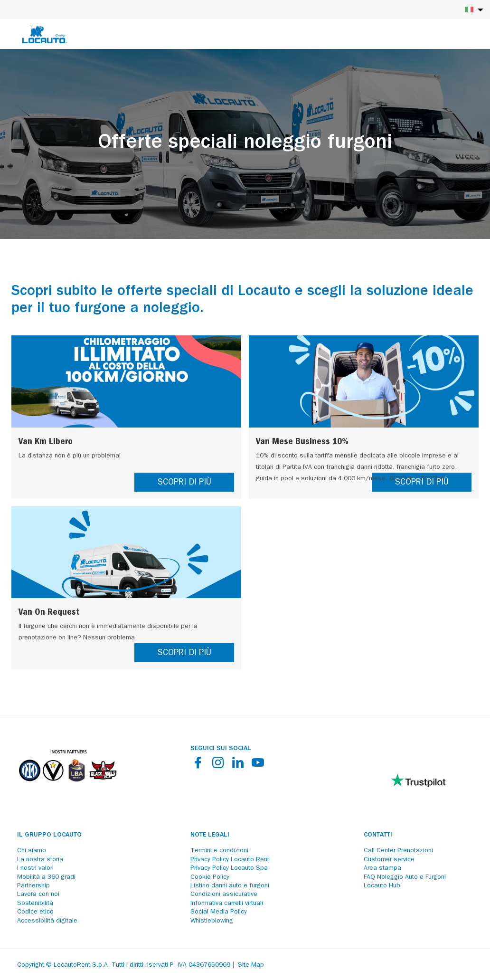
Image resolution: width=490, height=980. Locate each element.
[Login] (450, 34)
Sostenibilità (35, 904)
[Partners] (67, 789)
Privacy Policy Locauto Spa (229, 868)
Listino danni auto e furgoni (230, 886)
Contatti (378, 835)
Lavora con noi (38, 894)
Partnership (33, 886)
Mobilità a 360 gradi (46, 877)
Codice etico (35, 912)
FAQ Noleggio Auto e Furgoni (405, 877)
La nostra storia (40, 860)
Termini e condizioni (219, 851)
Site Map (251, 965)
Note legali (210, 835)
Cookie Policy (210, 877)
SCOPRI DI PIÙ (184, 483)
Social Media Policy (219, 912)
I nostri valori (35, 868)
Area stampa (382, 868)
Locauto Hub (382, 886)
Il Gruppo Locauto (49, 835)
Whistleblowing (212, 921)
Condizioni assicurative (224, 894)
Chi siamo (32, 851)
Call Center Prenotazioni (398, 851)
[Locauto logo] (45, 34)
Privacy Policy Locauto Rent (230, 860)
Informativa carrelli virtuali (227, 904)
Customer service (389, 860)
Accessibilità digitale (47, 921)
